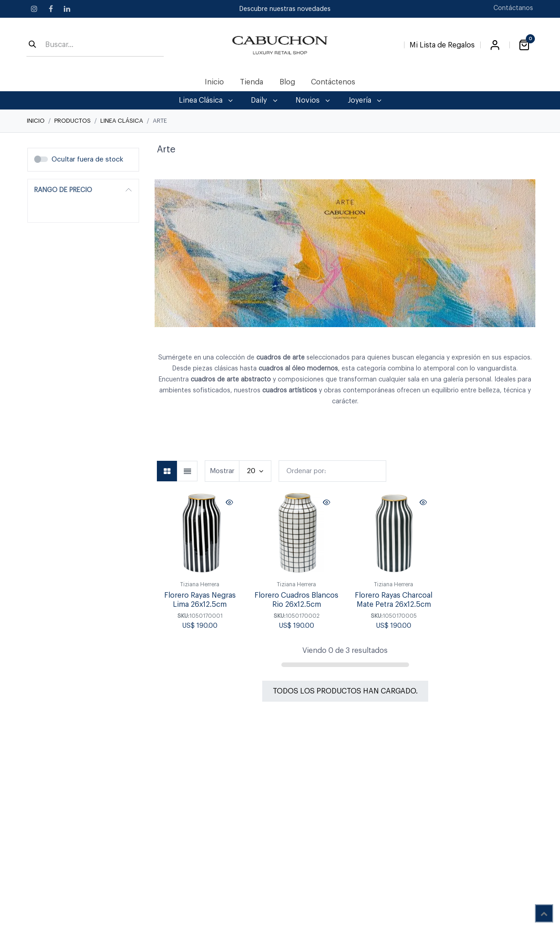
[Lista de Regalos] (442, 43)
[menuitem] (215, 82)
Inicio (36, 121)
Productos (73, 121)
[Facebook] (51, 9)
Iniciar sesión (495, 45)
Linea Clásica (122, 121)
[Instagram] (34, 9)
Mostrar (222, 471)
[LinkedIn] (67, 9)
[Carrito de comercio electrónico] (524, 45)
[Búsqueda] (32, 45)
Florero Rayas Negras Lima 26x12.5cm (200, 600)
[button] (332, 471)
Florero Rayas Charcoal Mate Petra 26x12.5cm (394, 600)
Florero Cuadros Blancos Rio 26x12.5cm (296, 600)
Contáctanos (513, 8)
